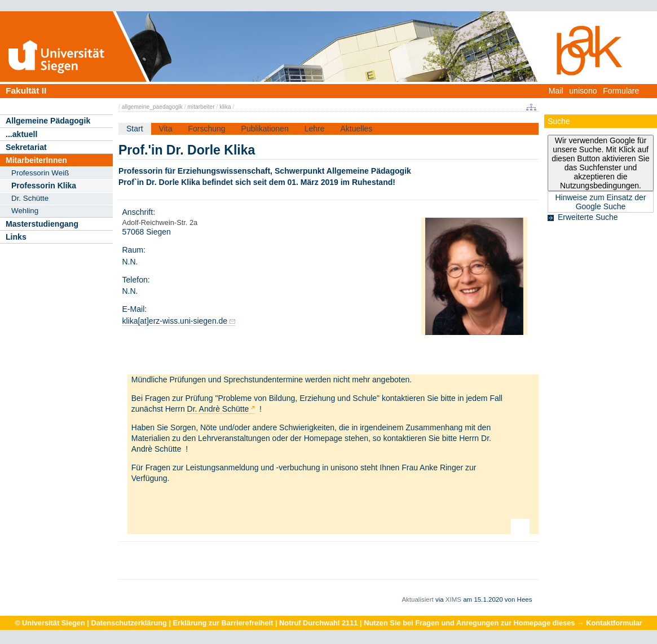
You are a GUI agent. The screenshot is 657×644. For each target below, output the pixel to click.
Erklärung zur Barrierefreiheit (223, 623)
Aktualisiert (417, 599)
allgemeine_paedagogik (152, 107)
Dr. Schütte (30, 198)
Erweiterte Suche (588, 217)
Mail (556, 91)
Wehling (25, 211)
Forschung (206, 129)
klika (225, 107)
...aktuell (21, 134)
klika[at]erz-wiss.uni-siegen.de (175, 321)
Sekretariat (26, 147)
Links (16, 237)
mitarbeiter (201, 107)
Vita (166, 129)
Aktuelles (356, 129)
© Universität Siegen (50, 623)
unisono (583, 91)
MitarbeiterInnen (36, 160)
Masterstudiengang (42, 224)
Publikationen (265, 129)
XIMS (453, 599)
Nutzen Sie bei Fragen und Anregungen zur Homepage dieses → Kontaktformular (503, 623)
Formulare (621, 91)
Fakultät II (26, 91)
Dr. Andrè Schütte (218, 409)
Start (135, 129)
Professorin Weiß (40, 173)
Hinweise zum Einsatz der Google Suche (600, 202)
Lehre (315, 129)
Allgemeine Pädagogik (48, 121)
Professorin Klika (44, 186)
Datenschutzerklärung (129, 623)
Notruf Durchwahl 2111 (318, 623)
